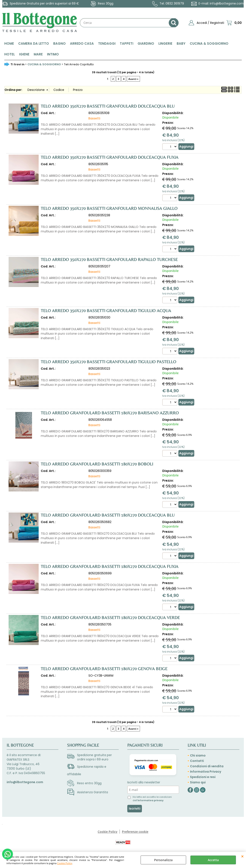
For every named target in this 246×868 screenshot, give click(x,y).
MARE (38, 54)
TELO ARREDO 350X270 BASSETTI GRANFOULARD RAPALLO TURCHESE (109, 259)
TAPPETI (127, 43)
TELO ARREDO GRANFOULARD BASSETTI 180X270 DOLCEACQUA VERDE (110, 617)
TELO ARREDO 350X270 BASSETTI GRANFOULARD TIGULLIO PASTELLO (109, 362)
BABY (181, 43)
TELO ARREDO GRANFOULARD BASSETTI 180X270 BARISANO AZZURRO (110, 413)
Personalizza (163, 860)
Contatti (197, 761)
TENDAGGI (107, 43)
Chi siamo (198, 755)
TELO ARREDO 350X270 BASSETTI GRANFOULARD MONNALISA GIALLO (109, 208)
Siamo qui (198, 782)
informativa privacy (151, 800)
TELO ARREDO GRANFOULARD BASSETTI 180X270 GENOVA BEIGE (104, 669)
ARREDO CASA (82, 43)
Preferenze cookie (135, 832)
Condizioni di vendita (207, 766)
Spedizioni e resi (203, 777)
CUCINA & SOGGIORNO (209, 43)
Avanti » (133, 79)
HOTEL (10, 54)
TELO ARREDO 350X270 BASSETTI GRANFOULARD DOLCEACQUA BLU (108, 106)
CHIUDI (242, 856)
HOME (9, 43)
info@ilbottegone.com (227, 3)
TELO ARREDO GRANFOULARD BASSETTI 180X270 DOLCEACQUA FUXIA (110, 566)
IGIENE (24, 54)
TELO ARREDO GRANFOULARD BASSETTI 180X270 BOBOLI (97, 464)
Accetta (213, 860)
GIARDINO (146, 43)
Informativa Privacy (206, 772)
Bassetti (94, 118)
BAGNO (59, 43)
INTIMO (53, 54)
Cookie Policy (65, 863)
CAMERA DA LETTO (34, 43)
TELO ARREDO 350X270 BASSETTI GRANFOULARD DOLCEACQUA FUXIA (110, 157)
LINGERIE (165, 43)
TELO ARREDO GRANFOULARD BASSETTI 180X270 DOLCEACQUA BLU (108, 515)
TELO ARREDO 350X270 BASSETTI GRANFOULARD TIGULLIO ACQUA (106, 310)
